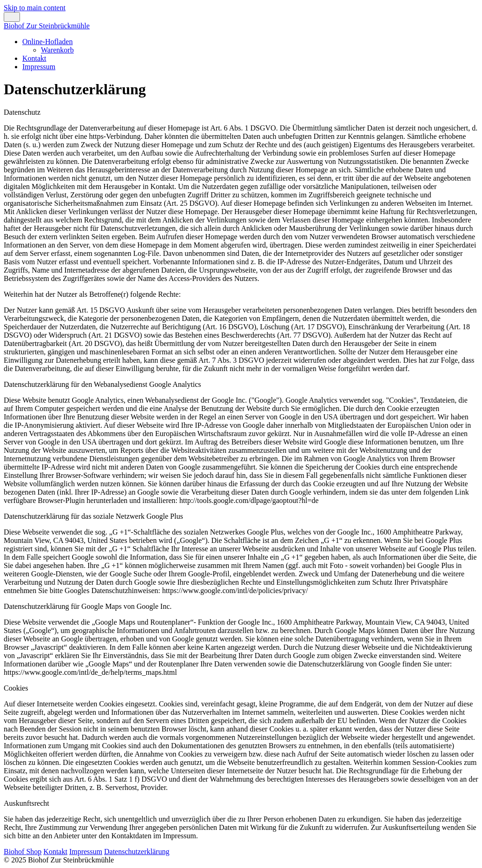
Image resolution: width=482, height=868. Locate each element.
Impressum (39, 67)
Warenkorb (57, 50)
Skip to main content (35, 8)
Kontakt (34, 58)
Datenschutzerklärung (137, 852)
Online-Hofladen (47, 42)
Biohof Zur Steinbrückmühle (47, 26)
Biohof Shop (23, 852)
